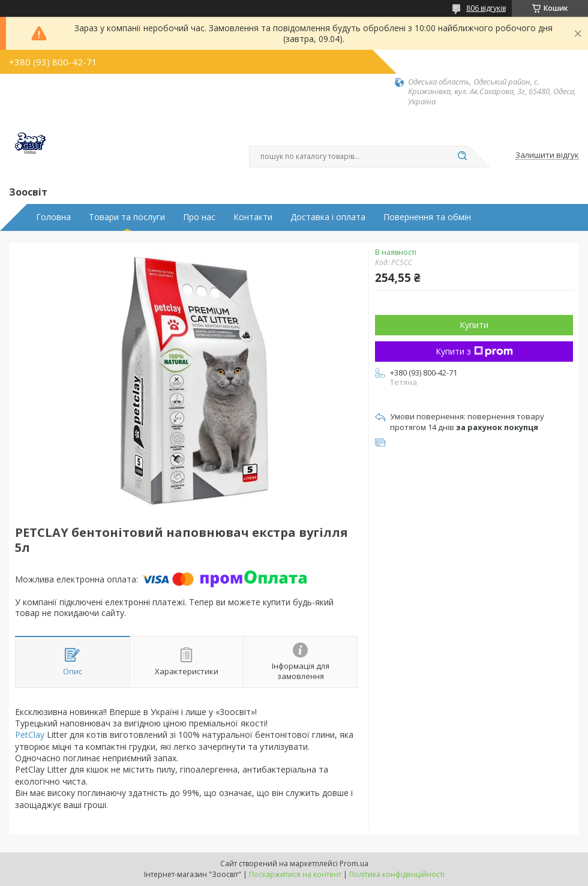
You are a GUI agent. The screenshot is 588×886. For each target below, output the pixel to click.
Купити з (474, 351)
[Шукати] (462, 157)
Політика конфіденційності (397, 874)
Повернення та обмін (427, 217)
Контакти (253, 217)
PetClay (30, 735)
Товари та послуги (127, 217)
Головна (53, 217)
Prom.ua (354, 864)
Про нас (199, 217)
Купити (474, 325)
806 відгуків (486, 8)
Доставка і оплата (328, 217)
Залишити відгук (547, 155)
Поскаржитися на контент (295, 874)
